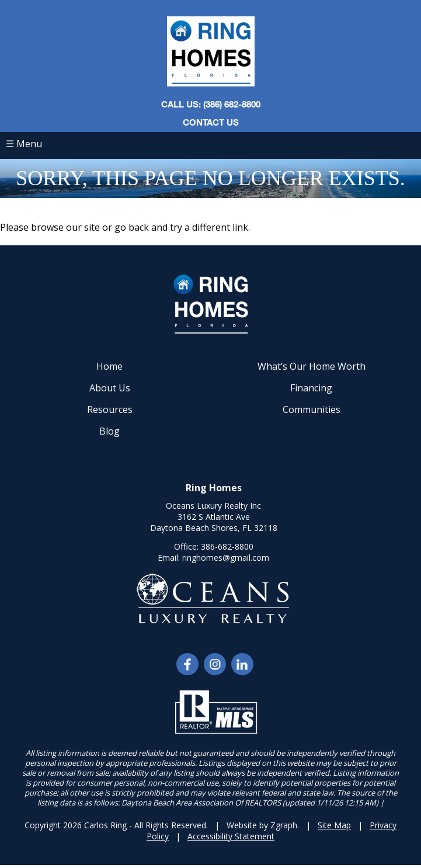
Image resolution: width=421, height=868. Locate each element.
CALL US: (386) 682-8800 (211, 104)
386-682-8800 (227, 546)
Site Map (334, 825)
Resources (110, 409)
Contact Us (211, 122)
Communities (312, 409)
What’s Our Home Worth (312, 366)
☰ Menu (24, 144)
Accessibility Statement (231, 836)
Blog (109, 431)
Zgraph (284, 825)
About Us (110, 388)
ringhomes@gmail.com (226, 558)
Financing (311, 388)
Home (109, 366)
